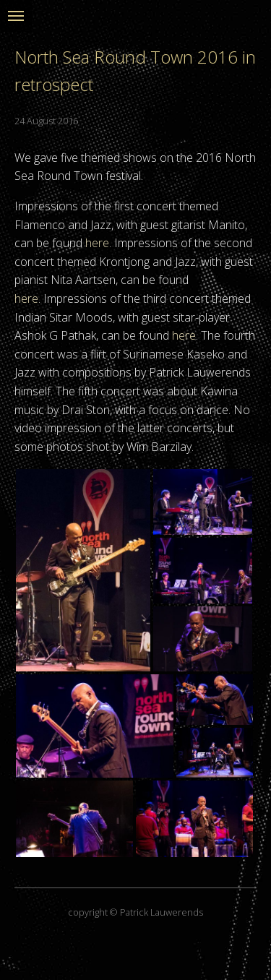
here (97, 243)
